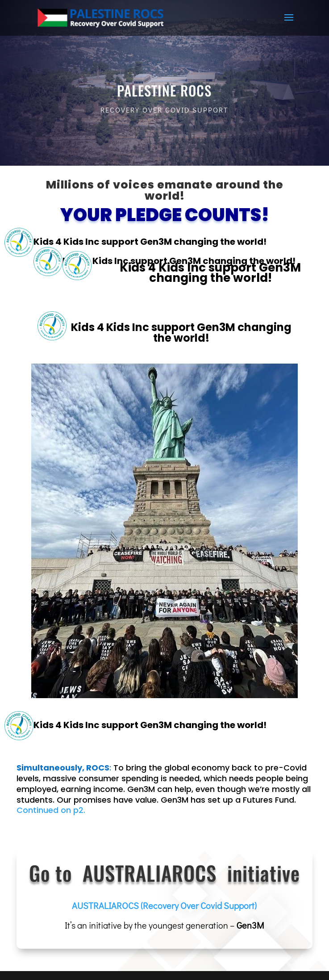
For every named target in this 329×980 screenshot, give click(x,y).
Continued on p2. (51, 810)
